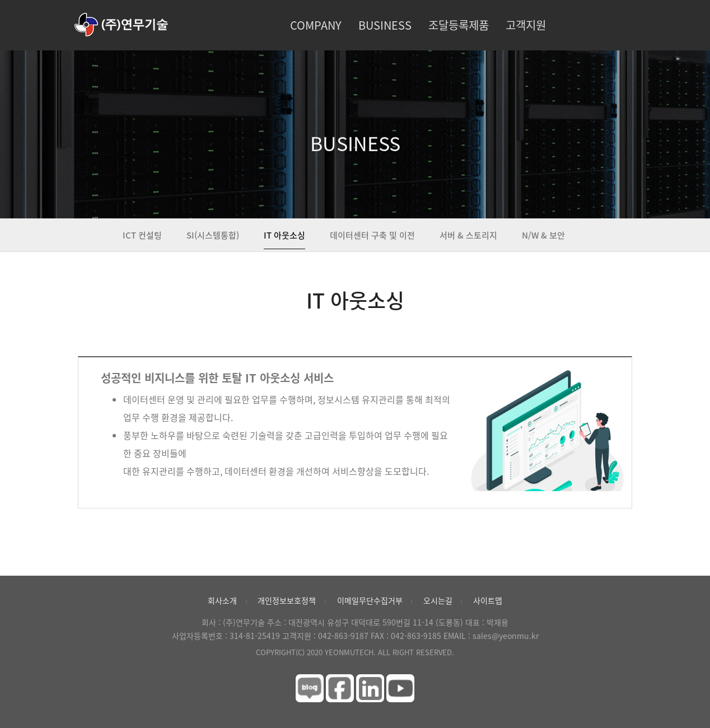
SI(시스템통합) (213, 235)
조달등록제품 (459, 25)
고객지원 (526, 25)
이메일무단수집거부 (370, 600)
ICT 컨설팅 (142, 235)
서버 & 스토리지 (468, 235)
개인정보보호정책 (287, 600)
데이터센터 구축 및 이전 (372, 235)
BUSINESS (385, 25)
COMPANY (316, 25)
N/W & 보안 (543, 235)
